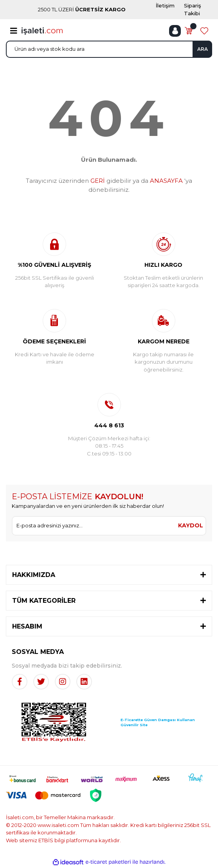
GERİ (98, 181)
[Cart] (189, 31)
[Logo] (42, 30)
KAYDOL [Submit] (191, 525)
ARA (203, 49)
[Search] (109, 49)
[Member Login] (175, 31)
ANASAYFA (166, 181)
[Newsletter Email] (94, 526)
